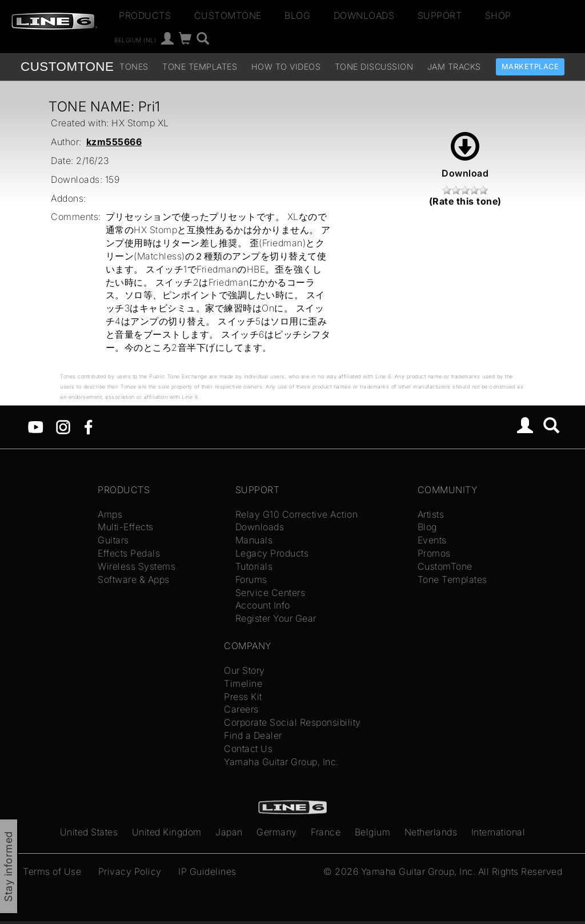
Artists (431, 514)
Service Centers (271, 593)
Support (440, 15)
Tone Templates (200, 67)
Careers (241, 709)
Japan (229, 832)
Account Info (263, 605)
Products (145, 15)
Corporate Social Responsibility (292, 722)
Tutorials (254, 566)
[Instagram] (63, 426)
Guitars (113, 540)
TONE (67, 67)
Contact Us (248, 749)
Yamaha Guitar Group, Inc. (281, 762)
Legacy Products (272, 553)
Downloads (364, 15)
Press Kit (243, 697)
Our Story (245, 670)
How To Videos (286, 67)
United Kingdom (167, 832)
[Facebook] (88, 426)
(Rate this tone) (465, 201)
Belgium (373, 832)
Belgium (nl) (135, 40)
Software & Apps (134, 579)
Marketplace (530, 67)
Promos (434, 553)
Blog (297, 15)
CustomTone (228, 15)
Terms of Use (52, 871)
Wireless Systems (137, 566)
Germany (277, 832)
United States (89, 832)
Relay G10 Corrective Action (297, 514)
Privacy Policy (130, 871)
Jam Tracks (454, 67)
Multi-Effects (126, 527)
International (498, 832)
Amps (110, 514)
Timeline (243, 683)
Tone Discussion (374, 67)
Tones (134, 67)
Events (432, 540)
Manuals (254, 540)
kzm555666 (114, 142)
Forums (251, 579)
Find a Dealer (253, 735)
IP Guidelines (207, 871)
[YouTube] (36, 426)
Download (465, 155)
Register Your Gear (276, 618)
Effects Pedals (129, 553)
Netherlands (431, 832)
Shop (498, 15)
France (326, 832)
